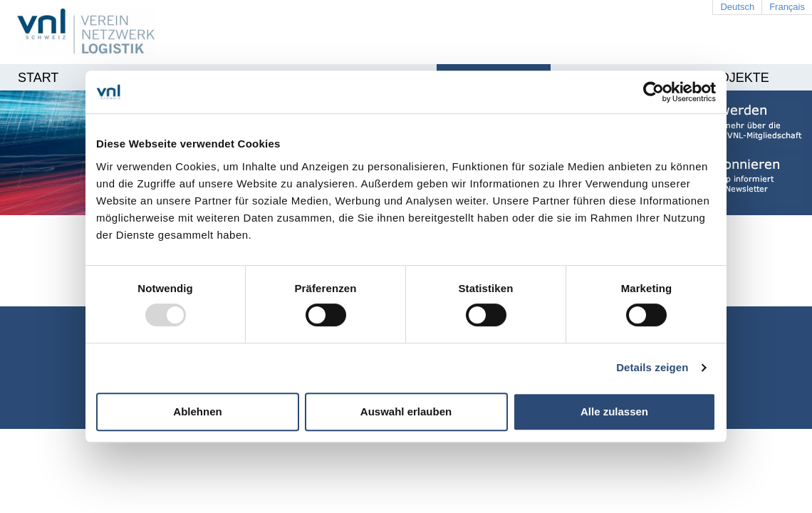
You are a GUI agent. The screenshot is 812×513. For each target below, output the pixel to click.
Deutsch (737, 7)
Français (787, 7)
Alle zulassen (614, 411)
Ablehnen (197, 411)
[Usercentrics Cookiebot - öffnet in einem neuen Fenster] (654, 92)
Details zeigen (652, 367)
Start (38, 78)
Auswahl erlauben (406, 411)
